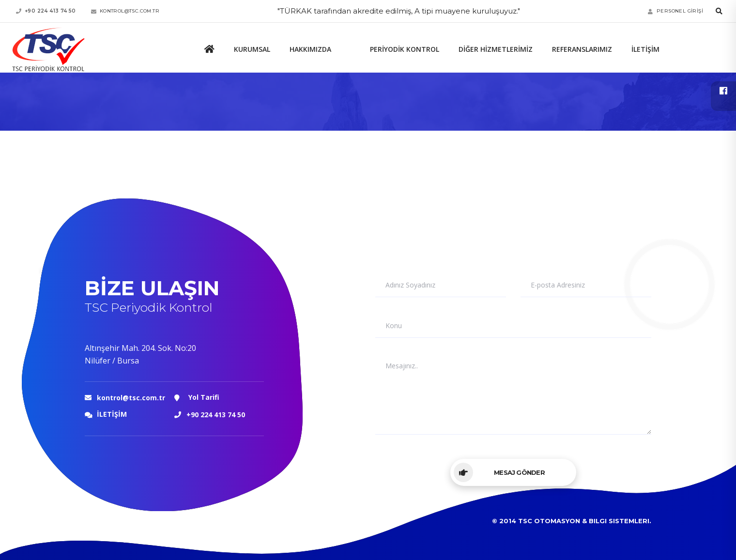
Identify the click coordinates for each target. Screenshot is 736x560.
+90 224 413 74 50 (216, 415)
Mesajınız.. (402, 366)
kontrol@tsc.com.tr (131, 398)
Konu (394, 326)
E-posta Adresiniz (558, 285)
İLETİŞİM (106, 415)
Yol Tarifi (197, 398)
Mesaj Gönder (499, 472)
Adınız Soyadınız (410, 285)
